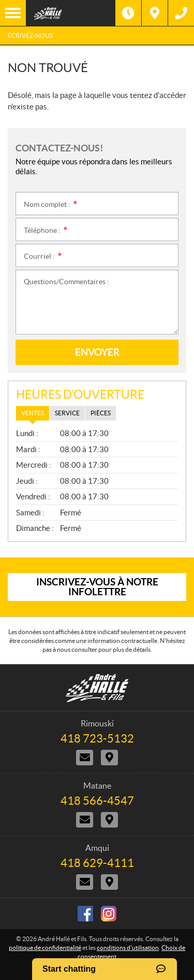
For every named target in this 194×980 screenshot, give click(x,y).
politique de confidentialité (45, 948)
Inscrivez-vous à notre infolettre (97, 587)
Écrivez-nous (30, 36)
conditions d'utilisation (128, 948)
